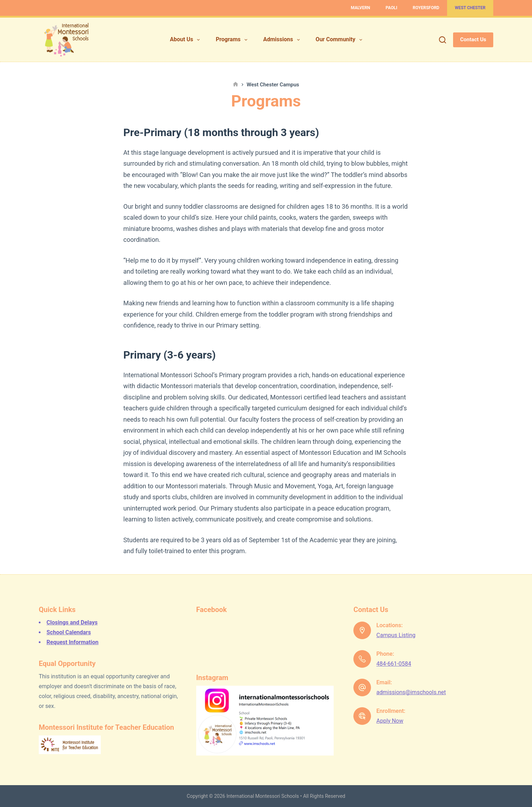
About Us (186, 40)
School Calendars (69, 632)
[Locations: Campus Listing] (362, 630)
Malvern (361, 8)
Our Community (340, 40)
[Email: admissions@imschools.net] (362, 687)
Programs (233, 40)
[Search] (443, 40)
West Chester (470, 8)
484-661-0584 (394, 664)
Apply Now (390, 721)
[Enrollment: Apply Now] (362, 716)
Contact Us (473, 39)
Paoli (392, 8)
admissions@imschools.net (411, 692)
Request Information (72, 642)
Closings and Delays (72, 622)
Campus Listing (396, 635)
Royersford (426, 8)
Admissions (283, 40)
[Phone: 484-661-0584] (362, 659)
